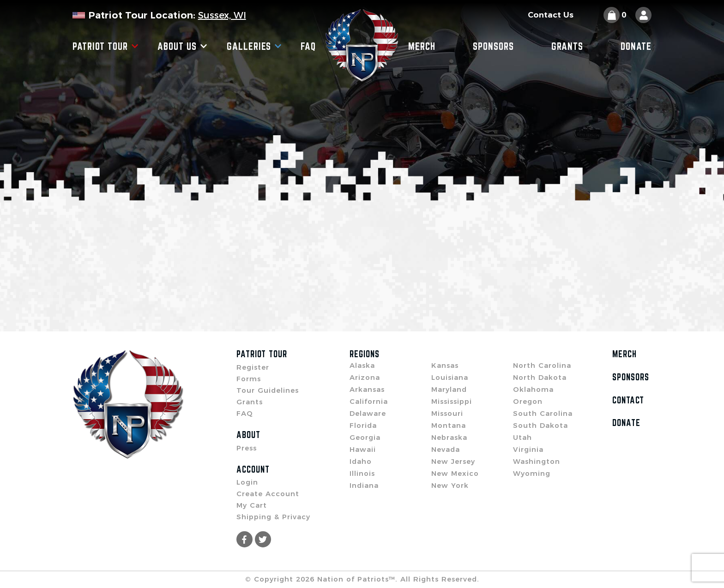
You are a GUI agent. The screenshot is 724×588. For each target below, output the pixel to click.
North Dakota (540, 377)
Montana (449, 425)
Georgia (365, 437)
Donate (636, 46)
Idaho (361, 461)
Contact (628, 400)
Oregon (528, 401)
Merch (422, 46)
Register (253, 367)
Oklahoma (533, 389)
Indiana (364, 485)
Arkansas (367, 389)
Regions (365, 354)
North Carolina (542, 365)
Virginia (528, 449)
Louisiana (450, 377)
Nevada (446, 449)
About (248, 435)
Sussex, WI (222, 15)
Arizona (365, 377)
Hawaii (363, 449)
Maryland (449, 389)
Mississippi (452, 401)
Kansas (445, 365)
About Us (182, 46)
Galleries (254, 46)
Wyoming (532, 473)
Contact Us (551, 15)
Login (247, 482)
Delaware (368, 413)
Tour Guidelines (268, 390)
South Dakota (540, 425)
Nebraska (449, 437)
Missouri (447, 413)
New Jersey (453, 461)
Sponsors (493, 46)
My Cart (252, 505)
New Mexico (455, 473)
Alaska (362, 365)
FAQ (308, 46)
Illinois (362, 473)
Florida (363, 425)
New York (450, 485)
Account (253, 469)
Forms (249, 379)
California (369, 401)
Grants (567, 46)
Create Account (268, 494)
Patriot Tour (106, 46)
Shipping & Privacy (273, 517)
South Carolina (543, 413)
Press (247, 448)
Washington (537, 461)
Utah (522, 437)
